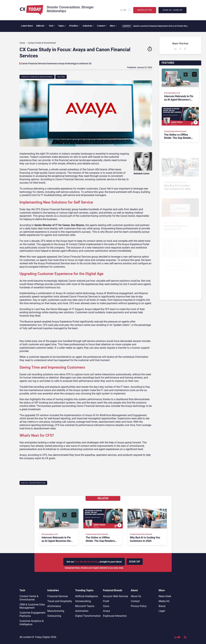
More (113, 26)
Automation (82, 611)
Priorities (74, 26)
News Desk (165, 596)
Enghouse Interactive (115, 616)
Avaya (107, 611)
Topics (62, 26)
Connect (102, 26)
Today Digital (42, 637)
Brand (162, 606)
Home (22, 43)
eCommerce (54, 606)
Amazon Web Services (116, 596)
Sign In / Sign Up (172, 10)
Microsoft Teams (85, 606)
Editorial (41, 26)
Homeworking (83, 601)
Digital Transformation (33, 483)
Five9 (106, 601)
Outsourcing (54, 616)
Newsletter (145, 10)
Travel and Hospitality (60, 601)
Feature (61, 77)
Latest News (27, 26)
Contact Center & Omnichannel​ (37, 77)
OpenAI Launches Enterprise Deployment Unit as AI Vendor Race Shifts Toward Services (168, 26)
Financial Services (58, 596)
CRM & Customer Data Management (32, 606)
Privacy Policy (139, 606)
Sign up (135, 562)
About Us (136, 596)
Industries (88, 26)
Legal (162, 611)
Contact (135, 601)
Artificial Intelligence (87, 596)
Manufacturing (56, 611)
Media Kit (164, 601)
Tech (52, 26)
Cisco (106, 606)
